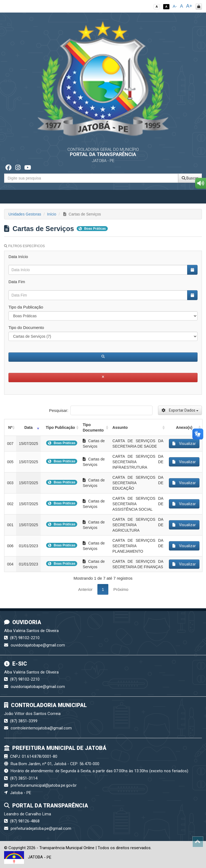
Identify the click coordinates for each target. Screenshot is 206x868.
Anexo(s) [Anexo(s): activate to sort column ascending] (184, 427)
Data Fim (17, 282)
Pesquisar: (101, 410)
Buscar (190, 178)
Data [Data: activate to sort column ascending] (28, 427)
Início (52, 214)
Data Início (18, 257)
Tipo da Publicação (26, 307)
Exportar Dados (180, 410)
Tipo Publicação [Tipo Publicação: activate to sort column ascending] (60, 427)
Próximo (121, 589)
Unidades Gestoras (25, 214)
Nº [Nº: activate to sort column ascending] (10, 427)
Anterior (86, 589)
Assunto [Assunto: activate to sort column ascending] (120, 427)
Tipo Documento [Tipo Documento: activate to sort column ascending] (93, 427)
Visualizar (184, 444)
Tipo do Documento (26, 327)
